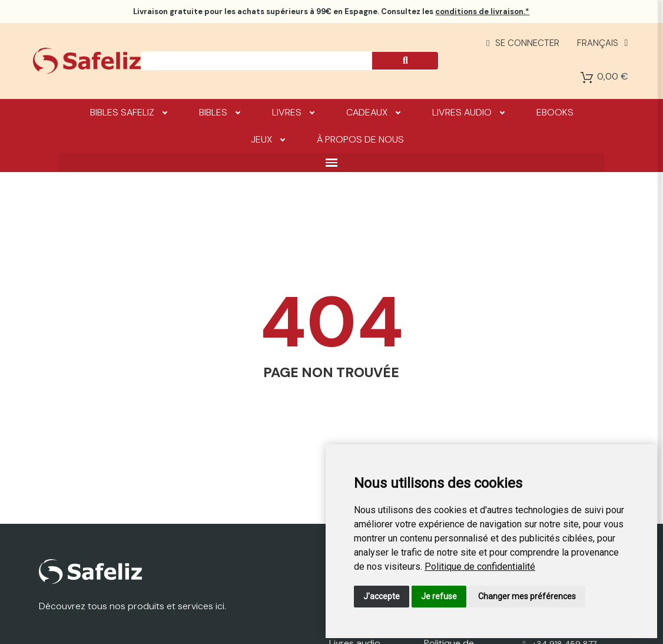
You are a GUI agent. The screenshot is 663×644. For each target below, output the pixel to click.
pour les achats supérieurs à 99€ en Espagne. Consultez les (331, 11)
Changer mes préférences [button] (527, 596)
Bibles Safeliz (128, 112)
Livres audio (468, 112)
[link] (480, 567)
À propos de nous (360, 139)
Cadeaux (373, 112)
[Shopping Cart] (587, 77)
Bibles (219, 112)
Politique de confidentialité (480, 567)
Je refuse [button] (439, 596)
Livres (293, 112)
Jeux (268, 139)
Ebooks (555, 112)
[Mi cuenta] (523, 43)
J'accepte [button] (382, 596)
